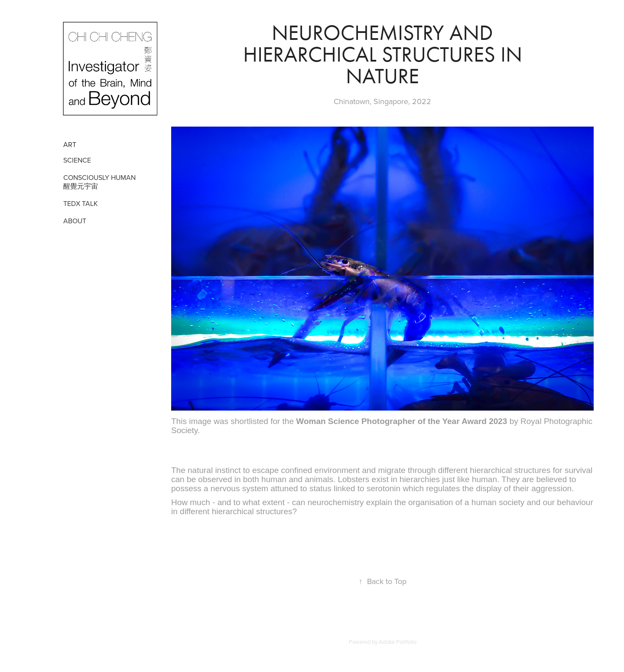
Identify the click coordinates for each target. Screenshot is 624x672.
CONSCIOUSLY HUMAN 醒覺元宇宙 (99, 182)
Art (70, 144)
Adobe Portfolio (398, 642)
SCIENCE (77, 160)
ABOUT (75, 221)
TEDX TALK (81, 203)
